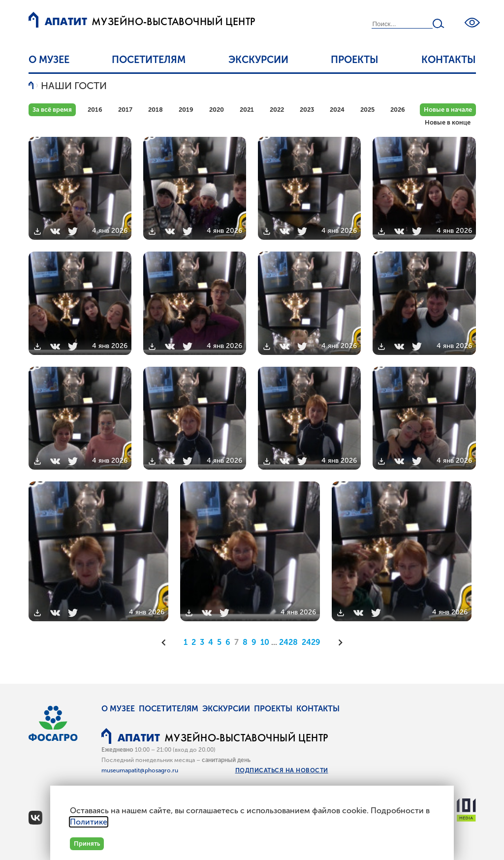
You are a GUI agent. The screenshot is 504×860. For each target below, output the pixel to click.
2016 (95, 110)
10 (265, 642)
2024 (337, 110)
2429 (311, 642)
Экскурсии (258, 60)
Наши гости (74, 86)
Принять (87, 844)
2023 (307, 110)
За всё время (52, 110)
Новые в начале (448, 110)
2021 (247, 110)
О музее (49, 60)
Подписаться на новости (282, 770)
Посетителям (149, 60)
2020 (217, 110)
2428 (288, 642)
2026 (398, 110)
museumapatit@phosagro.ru (140, 770)
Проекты (355, 60)
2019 (186, 110)
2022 (277, 110)
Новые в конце (448, 122)
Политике (89, 822)
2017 (125, 110)
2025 (367, 110)
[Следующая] (337, 642)
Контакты (449, 60)
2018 (156, 110)
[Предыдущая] (167, 642)
